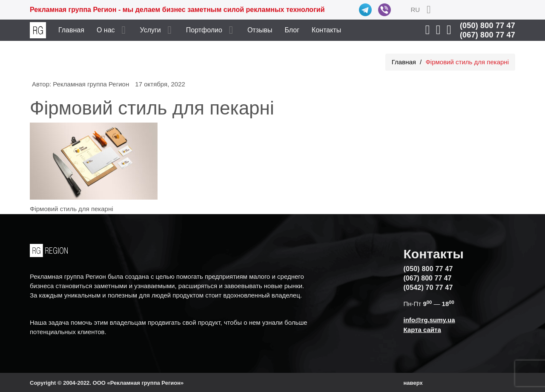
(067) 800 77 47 (488, 35)
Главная (71, 30)
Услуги (151, 30)
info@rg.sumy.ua (429, 320)
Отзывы (260, 30)
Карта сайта (422, 330)
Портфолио (204, 30)
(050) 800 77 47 (488, 26)
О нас (106, 30)
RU (415, 10)
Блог (292, 30)
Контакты (326, 30)
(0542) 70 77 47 (428, 288)
